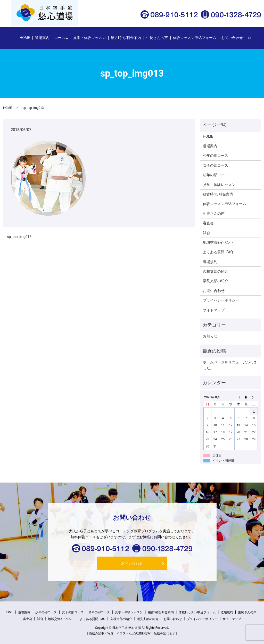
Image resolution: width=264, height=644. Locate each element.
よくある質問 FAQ (218, 252)
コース (60, 38)
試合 (207, 233)
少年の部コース (216, 156)
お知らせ (210, 336)
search (252, 38)
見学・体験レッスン (89, 38)
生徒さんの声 (157, 38)
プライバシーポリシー (221, 300)
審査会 (208, 223)
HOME (25, 38)
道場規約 (210, 262)
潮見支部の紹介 (216, 281)
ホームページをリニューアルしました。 (230, 365)
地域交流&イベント (218, 242)
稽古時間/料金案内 (126, 38)
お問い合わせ (232, 38)
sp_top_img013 (19, 237)
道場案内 (42, 38)
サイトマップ (214, 310)
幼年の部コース (216, 175)
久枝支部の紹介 (216, 271)
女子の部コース (216, 165)
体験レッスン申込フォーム (195, 38)
